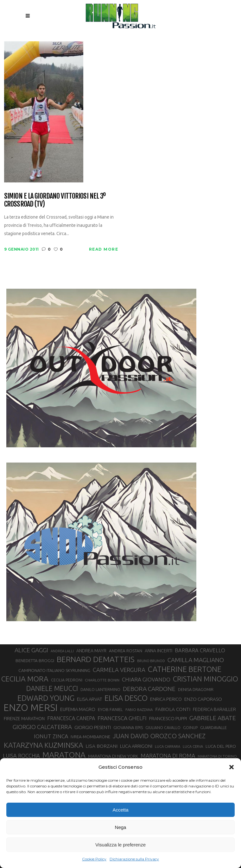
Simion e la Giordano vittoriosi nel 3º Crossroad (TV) (55, 200)
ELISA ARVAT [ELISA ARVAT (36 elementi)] (89, 699)
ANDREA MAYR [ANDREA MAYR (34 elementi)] (91, 651)
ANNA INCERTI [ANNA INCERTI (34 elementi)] (159, 651)
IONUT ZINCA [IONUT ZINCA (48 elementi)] (51, 736)
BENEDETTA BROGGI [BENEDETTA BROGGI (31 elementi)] (35, 661)
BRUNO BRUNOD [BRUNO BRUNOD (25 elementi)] (151, 661)
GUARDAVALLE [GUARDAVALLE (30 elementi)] (213, 727)
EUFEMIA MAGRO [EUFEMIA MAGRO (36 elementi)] (78, 709)
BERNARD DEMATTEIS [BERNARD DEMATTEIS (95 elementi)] (96, 659)
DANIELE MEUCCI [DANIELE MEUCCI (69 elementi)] (52, 688)
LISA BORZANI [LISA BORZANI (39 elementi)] (101, 746)
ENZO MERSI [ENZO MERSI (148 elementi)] (31, 708)
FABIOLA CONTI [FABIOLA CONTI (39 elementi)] (173, 709)
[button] (231, 767)
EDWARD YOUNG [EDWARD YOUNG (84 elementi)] (46, 698)
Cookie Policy (94, 859)
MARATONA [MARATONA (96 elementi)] (64, 755)
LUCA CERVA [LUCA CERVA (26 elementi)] (193, 746)
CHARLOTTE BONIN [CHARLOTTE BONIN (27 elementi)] (102, 680)
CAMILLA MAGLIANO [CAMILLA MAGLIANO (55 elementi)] (196, 660)
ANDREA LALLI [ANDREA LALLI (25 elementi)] (62, 651)
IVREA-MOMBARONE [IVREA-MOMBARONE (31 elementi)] (90, 737)
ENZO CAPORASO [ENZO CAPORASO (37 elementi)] (203, 699)
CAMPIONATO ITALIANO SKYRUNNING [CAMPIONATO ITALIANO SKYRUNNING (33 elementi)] (54, 670)
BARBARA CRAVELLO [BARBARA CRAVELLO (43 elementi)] (200, 650)
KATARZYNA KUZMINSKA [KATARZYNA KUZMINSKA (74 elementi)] (43, 745)
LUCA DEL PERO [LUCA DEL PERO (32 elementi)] (221, 746)
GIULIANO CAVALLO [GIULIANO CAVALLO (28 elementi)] (163, 728)
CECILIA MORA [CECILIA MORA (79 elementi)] (25, 679)
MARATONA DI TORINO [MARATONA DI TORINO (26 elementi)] (217, 756)
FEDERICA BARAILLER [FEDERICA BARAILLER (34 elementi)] (214, 709)
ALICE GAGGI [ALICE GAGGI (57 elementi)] (31, 650)
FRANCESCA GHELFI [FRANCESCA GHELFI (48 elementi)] (122, 718)
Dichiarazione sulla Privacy (134, 859)
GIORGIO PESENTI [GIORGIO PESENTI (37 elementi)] (93, 727)
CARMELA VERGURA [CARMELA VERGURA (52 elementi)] (119, 670)
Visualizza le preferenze (120, 845)
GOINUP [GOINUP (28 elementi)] (190, 728)
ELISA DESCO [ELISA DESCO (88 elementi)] (126, 698)
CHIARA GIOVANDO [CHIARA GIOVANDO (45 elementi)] (146, 679)
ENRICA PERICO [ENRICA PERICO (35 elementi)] (166, 699)
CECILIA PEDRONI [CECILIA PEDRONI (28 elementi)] (67, 680)
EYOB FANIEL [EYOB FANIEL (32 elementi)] (110, 709)
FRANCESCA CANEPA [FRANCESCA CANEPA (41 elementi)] (71, 718)
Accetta (120, 810)
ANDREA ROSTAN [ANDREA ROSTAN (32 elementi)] (126, 651)
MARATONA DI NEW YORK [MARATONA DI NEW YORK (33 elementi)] (113, 756)
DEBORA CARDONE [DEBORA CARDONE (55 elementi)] (149, 689)
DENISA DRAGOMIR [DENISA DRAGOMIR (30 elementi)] (196, 689)
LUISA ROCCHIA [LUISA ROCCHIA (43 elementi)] (21, 756)
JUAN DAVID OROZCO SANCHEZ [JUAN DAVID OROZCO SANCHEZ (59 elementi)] (159, 736)
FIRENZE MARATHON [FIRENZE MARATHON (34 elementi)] (24, 719)
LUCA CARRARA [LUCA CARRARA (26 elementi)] (168, 746)
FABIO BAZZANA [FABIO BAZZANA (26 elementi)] (139, 710)
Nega (121, 827)
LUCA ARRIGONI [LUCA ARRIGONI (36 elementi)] (136, 746)
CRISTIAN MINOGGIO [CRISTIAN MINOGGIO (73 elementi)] (206, 679)
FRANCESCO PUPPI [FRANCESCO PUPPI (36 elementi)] (168, 718)
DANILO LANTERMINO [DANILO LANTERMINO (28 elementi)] (100, 690)
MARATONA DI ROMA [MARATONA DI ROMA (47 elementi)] (168, 756)
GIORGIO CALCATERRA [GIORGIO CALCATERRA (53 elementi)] (42, 727)
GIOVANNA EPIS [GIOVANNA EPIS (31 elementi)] (128, 728)
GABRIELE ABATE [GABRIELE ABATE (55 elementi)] (213, 718)
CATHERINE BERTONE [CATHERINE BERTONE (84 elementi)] (185, 669)
